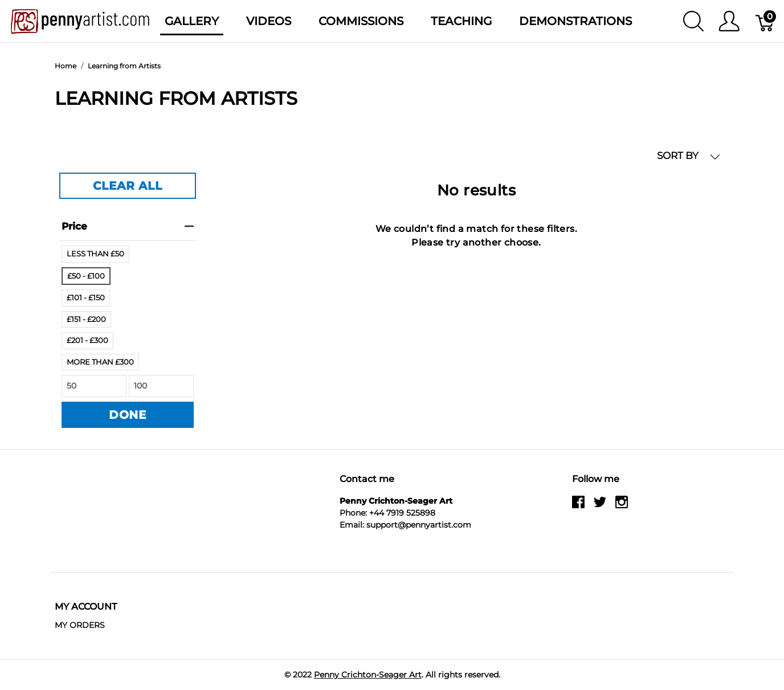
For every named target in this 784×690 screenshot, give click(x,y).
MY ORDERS (80, 625)
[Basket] (765, 21)
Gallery (192, 21)
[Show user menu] (729, 21)
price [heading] (128, 226)
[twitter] (600, 507)
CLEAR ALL (127, 186)
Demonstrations (575, 21)
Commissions (361, 21)
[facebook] (578, 507)
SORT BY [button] (689, 156)
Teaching (461, 21)
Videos (269, 21)
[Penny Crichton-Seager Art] (80, 20)
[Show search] (693, 21)
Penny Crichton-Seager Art (368, 675)
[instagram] (622, 507)
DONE (128, 415)
